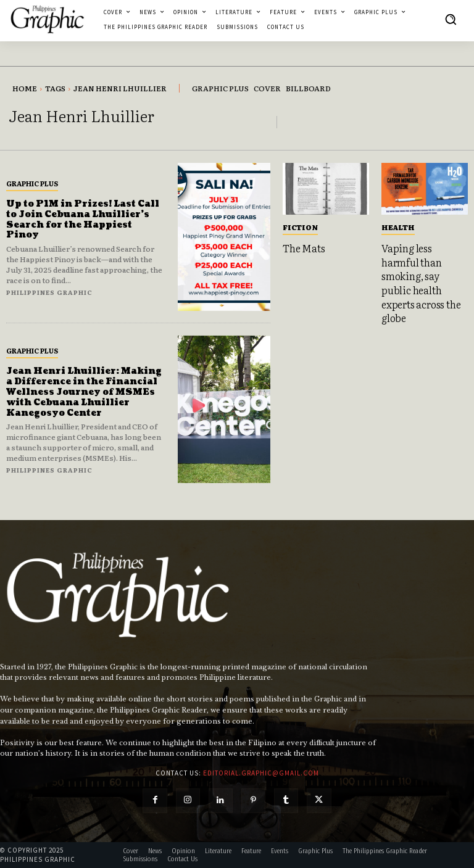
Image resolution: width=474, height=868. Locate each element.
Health (398, 227)
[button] (451, 19)
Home (25, 88)
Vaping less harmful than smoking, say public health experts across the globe (421, 283)
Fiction (300, 227)
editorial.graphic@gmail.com (261, 773)
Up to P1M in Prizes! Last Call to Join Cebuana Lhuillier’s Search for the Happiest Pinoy (83, 219)
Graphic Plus (32, 183)
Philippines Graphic (49, 292)
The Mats (304, 248)
